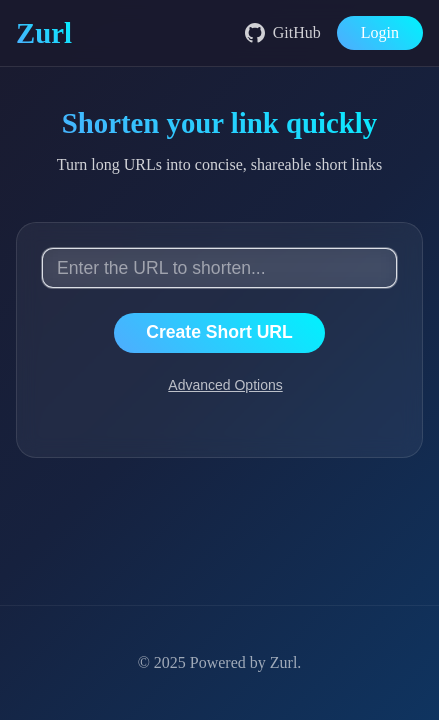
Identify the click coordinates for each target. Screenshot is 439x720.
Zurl (284, 662)
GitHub (283, 33)
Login (380, 32)
